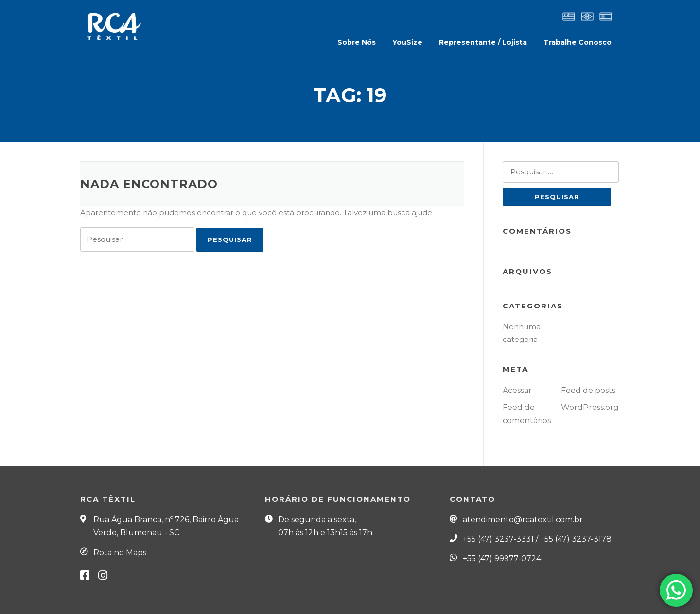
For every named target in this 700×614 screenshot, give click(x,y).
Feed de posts (588, 390)
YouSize (407, 42)
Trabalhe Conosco (577, 42)
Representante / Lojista (483, 42)
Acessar (517, 390)
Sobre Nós (357, 42)
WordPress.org (590, 407)
